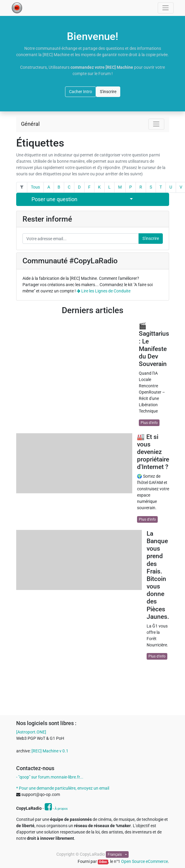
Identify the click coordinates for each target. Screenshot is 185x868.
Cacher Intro (81, 92)
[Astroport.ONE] (31, 732)
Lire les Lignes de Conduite (104, 291)
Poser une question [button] (54, 199)
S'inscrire (108, 92)
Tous (35, 187)
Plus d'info (149, 423)
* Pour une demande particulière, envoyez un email (63, 788)
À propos (61, 809)
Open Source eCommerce (145, 861)
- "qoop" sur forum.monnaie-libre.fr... (50, 777)
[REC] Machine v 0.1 (50, 751)
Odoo (103, 862)
